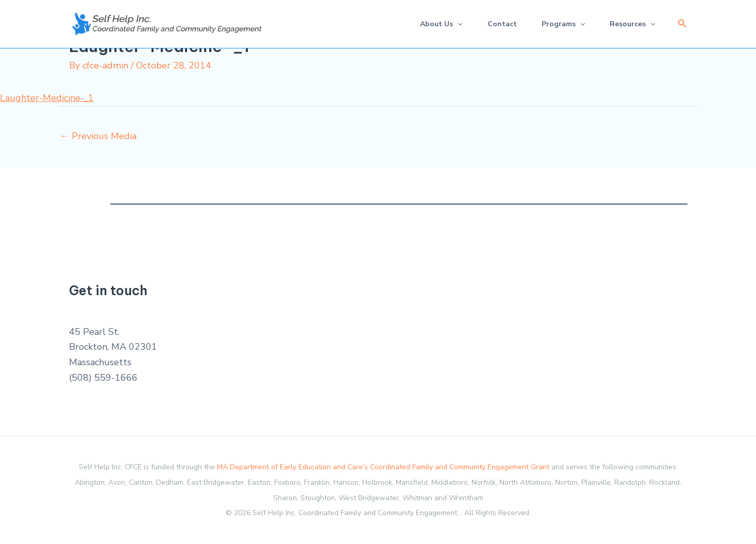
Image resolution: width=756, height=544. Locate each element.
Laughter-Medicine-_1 (47, 98)
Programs (563, 24)
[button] (682, 24)
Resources (632, 24)
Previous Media (98, 136)
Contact (502, 24)
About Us (441, 24)
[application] (458, 24)
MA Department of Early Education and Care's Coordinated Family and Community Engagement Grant (383, 467)
